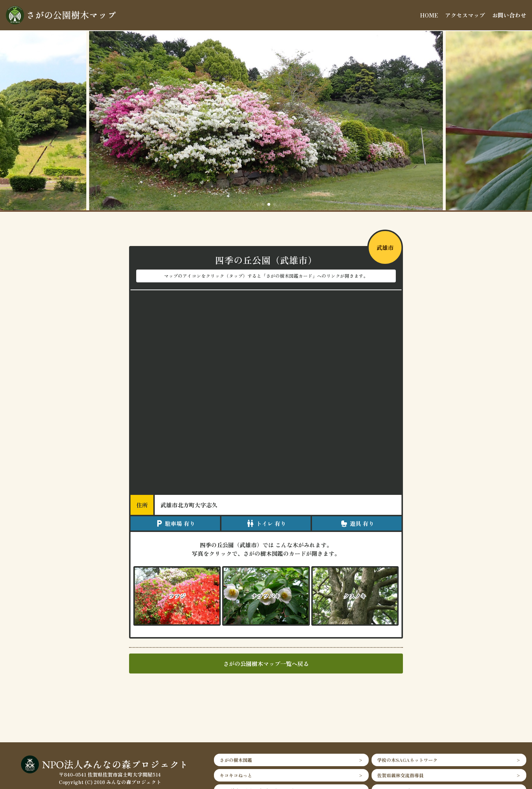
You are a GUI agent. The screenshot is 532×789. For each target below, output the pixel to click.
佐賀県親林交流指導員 (400, 775)
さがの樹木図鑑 (236, 760)
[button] (257, 204)
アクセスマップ (465, 15)
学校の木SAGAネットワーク (407, 760)
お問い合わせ (509, 15)
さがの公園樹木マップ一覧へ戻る (266, 664)
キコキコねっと (236, 775)
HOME (429, 15)
